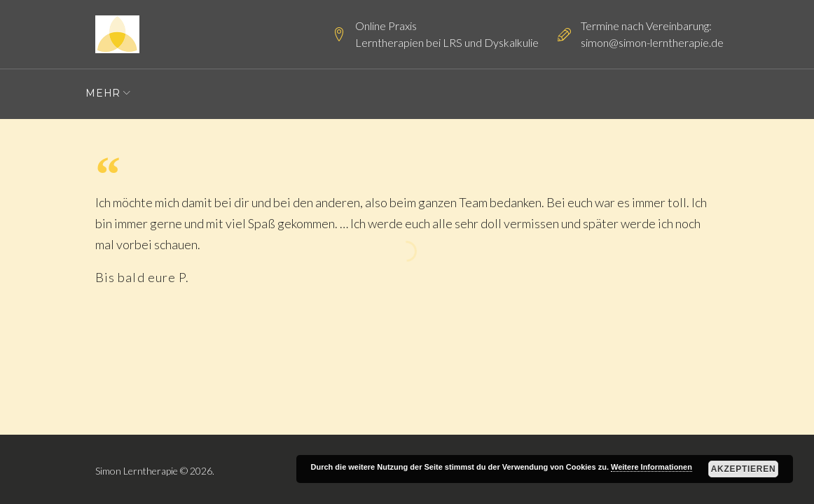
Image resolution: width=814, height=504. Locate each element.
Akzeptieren (744, 469)
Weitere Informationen (651, 467)
